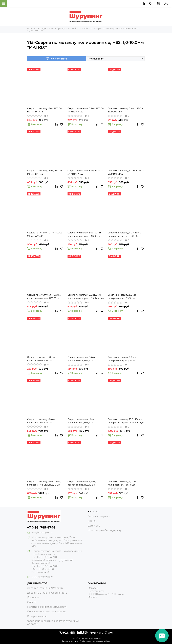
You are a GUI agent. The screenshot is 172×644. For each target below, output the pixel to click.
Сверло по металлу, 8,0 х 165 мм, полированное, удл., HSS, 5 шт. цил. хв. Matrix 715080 (86, 297)
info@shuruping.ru (42, 533)
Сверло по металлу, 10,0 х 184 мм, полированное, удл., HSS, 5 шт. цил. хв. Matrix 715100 (126, 421)
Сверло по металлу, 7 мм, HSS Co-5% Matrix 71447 (125, 110)
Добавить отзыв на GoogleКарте (47, 593)
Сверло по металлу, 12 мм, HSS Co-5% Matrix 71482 (45, 234)
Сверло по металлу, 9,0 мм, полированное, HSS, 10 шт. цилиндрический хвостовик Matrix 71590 (126, 483)
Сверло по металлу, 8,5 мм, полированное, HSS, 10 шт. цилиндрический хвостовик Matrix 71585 (86, 483)
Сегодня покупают (99, 516)
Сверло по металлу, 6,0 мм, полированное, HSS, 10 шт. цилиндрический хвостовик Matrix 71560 (45, 359)
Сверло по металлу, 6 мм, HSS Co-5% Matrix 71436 (45, 110)
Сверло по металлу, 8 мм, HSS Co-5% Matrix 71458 (45, 172)
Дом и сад (94, 526)
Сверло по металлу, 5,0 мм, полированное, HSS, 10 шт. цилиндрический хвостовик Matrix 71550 (126, 297)
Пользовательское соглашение (47, 612)
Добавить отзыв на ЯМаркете (45, 588)
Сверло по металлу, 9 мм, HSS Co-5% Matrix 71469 (85, 172)
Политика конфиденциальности (47, 607)
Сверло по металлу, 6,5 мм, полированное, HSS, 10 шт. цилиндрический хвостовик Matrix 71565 (86, 359)
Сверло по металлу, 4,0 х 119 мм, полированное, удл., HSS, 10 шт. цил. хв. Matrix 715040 (124, 235)
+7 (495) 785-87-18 (41, 528)
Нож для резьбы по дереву (105, 530)
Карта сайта (95, 638)
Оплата (32, 602)
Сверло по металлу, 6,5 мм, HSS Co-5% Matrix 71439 (86, 110)
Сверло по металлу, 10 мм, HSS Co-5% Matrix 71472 (126, 172)
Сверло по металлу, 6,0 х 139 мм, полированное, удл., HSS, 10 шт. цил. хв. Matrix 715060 (44, 483)
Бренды (93, 521)
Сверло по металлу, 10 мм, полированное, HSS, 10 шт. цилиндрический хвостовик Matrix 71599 (86, 421)
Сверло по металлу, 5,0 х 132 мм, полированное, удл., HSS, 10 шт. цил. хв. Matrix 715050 (44, 297)
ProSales (84, 641)
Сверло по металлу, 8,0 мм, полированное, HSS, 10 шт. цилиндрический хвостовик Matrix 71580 (45, 421)
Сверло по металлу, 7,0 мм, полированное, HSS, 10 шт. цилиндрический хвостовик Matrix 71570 (126, 359)
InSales (107, 641)
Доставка (33, 597)
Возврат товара (37, 616)
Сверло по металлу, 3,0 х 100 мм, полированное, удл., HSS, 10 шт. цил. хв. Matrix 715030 (84, 235)
